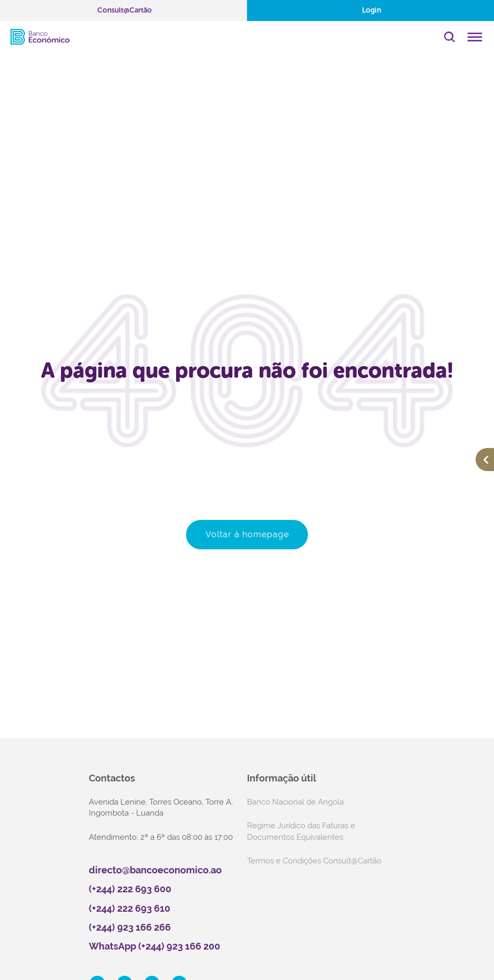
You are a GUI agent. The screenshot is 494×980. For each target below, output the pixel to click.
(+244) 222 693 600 (130, 889)
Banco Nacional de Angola (295, 802)
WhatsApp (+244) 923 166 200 (155, 946)
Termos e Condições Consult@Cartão (314, 861)
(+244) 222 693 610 (130, 908)
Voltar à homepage (247, 534)
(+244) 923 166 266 (130, 927)
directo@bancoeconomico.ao (155, 870)
